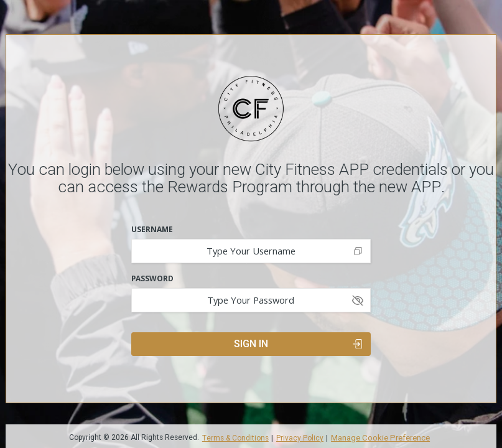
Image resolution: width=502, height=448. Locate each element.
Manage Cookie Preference (380, 438)
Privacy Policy (300, 438)
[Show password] (358, 300)
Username (152, 229)
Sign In (298, 344)
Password (152, 278)
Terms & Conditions (235, 438)
